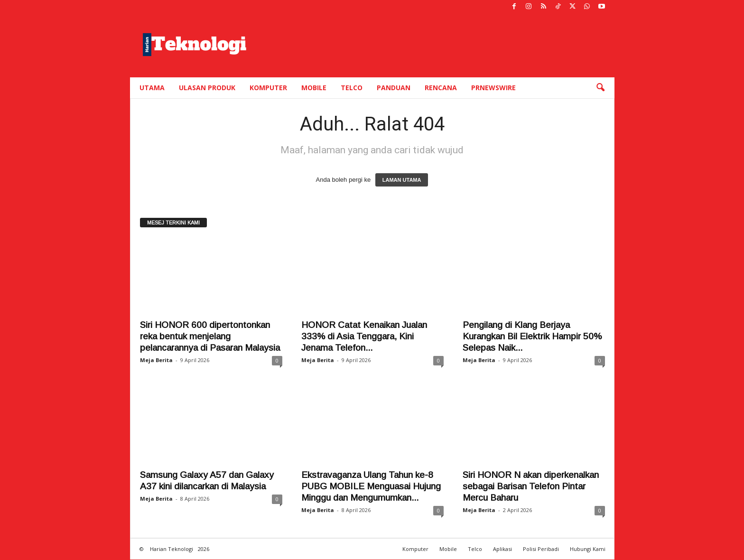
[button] (600, 88)
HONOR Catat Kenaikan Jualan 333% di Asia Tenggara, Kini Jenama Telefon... (364, 337)
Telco (352, 88)
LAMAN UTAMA (402, 180)
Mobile (314, 88)
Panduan (394, 88)
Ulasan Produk (207, 88)
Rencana (441, 88)
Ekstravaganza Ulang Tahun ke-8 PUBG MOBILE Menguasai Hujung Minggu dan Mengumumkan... (371, 487)
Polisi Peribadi (541, 549)
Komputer (268, 88)
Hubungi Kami (588, 549)
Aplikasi (502, 549)
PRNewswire (493, 88)
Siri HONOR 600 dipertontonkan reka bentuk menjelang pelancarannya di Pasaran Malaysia (210, 337)
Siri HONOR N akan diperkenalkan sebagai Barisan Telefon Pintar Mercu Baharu (531, 487)
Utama (152, 88)
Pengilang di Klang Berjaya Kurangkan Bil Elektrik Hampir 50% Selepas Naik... (532, 337)
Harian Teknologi (172, 549)
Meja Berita (156, 360)
